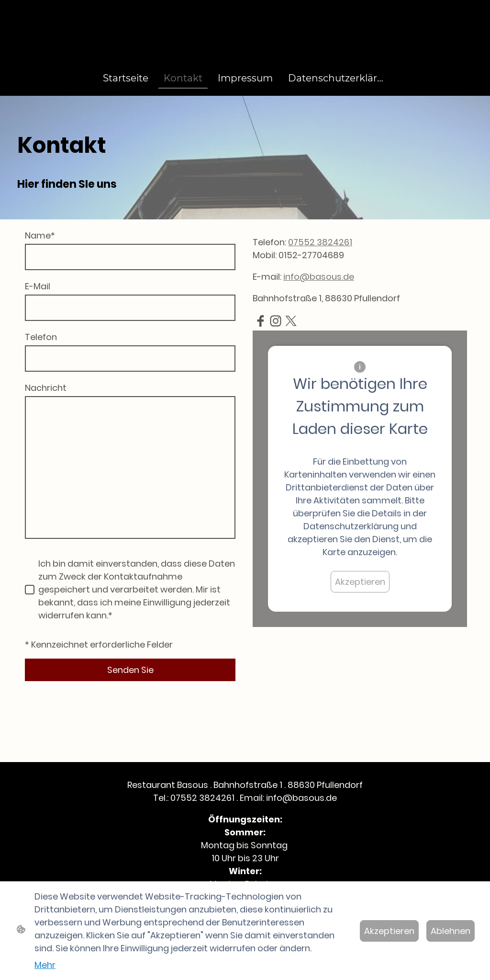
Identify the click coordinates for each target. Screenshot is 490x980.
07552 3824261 (320, 242)
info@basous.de (319, 277)
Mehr (45, 965)
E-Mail (38, 286)
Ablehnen (451, 931)
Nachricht (46, 388)
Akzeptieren (360, 582)
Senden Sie (130, 670)
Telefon (41, 337)
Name (40, 235)
